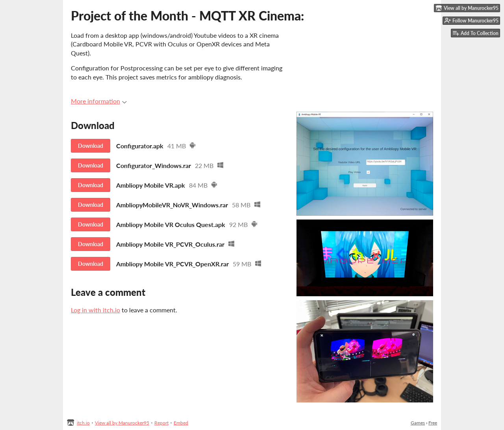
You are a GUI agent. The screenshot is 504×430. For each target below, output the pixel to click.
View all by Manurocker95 (122, 423)
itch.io (83, 423)
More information (99, 101)
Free (433, 423)
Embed (181, 423)
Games (418, 423)
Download (91, 146)
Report (161, 423)
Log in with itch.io (95, 310)
